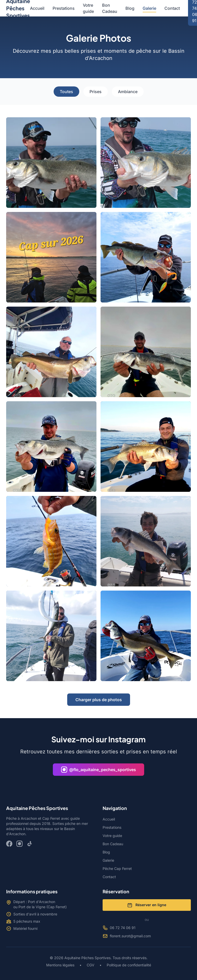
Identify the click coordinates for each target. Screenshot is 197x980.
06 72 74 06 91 (119, 928)
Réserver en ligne (147, 905)
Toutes (66, 92)
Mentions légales (61, 965)
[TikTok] (30, 844)
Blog (130, 8)
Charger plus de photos (99, 700)
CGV (91, 965)
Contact (172, 8)
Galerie (149, 8)
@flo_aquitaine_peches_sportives (98, 770)
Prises (96, 92)
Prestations (64, 8)
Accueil (37, 8)
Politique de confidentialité (128, 965)
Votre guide (88, 8)
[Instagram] (19, 844)
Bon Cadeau (110, 8)
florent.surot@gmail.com (127, 936)
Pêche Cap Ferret (117, 868)
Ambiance (128, 92)
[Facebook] (9, 844)
